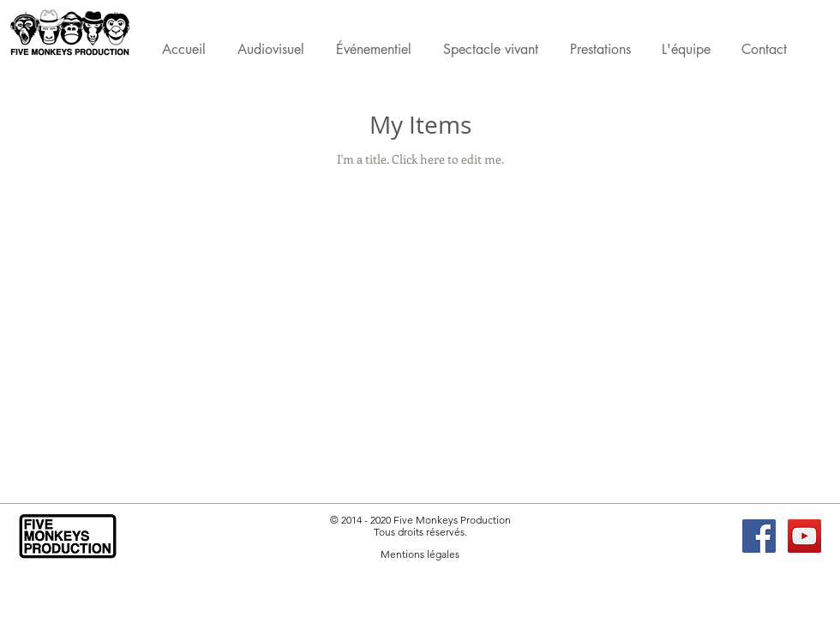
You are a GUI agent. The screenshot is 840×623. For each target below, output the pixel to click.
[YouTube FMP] (804, 536)
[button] (600, 53)
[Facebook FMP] (759, 536)
